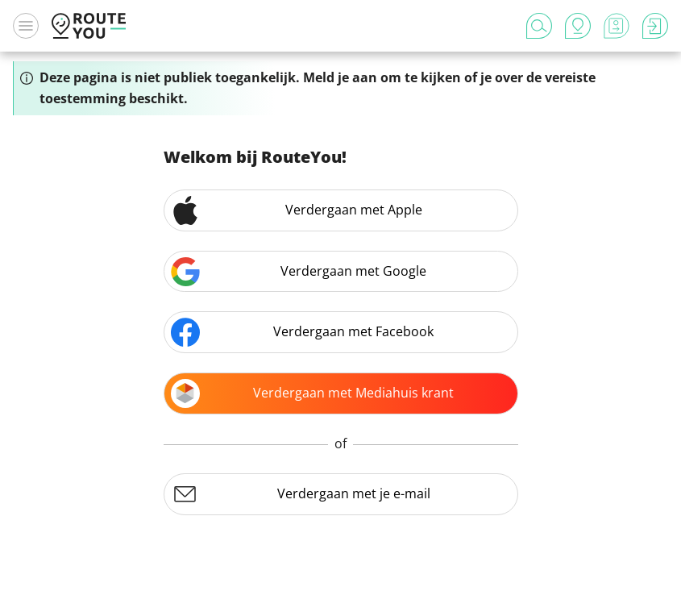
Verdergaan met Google (299, 272)
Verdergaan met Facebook (303, 332)
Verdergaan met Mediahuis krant (313, 393)
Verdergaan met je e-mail (301, 494)
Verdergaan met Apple (297, 210)
